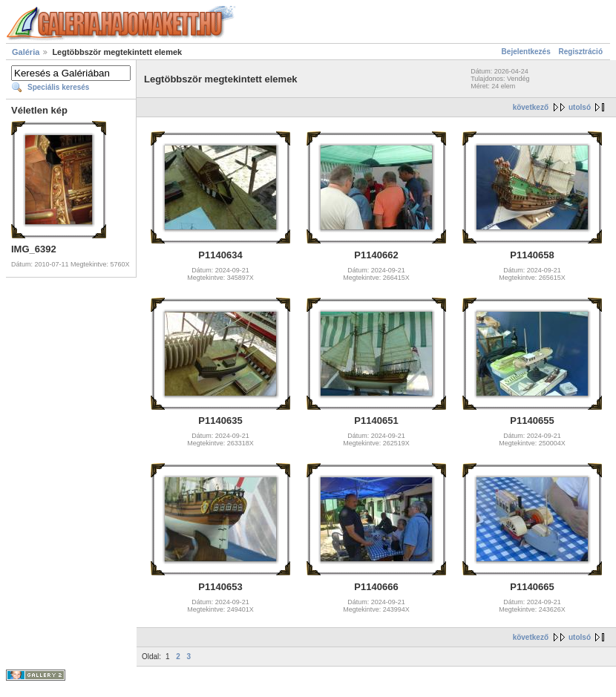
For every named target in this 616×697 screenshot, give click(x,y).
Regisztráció (581, 52)
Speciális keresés (58, 87)
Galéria (26, 52)
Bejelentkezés (526, 52)
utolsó (580, 107)
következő (531, 107)
